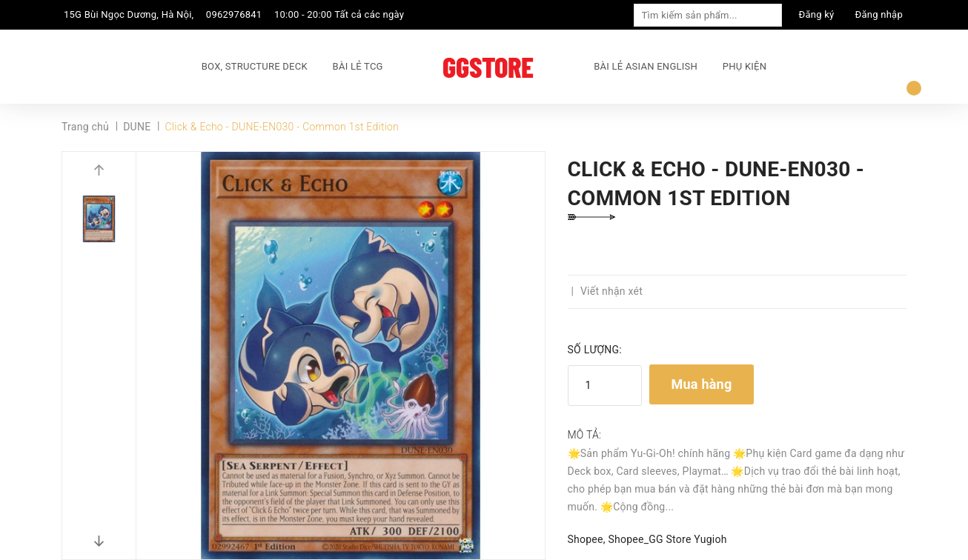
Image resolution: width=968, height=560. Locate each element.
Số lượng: (595, 350)
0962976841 (234, 14)
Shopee (586, 539)
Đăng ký (817, 14)
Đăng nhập (879, 14)
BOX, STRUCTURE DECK (255, 66)
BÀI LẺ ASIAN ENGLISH (646, 66)
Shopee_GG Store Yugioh (667, 539)
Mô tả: (585, 435)
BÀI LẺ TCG (358, 66)
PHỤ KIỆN (745, 66)
